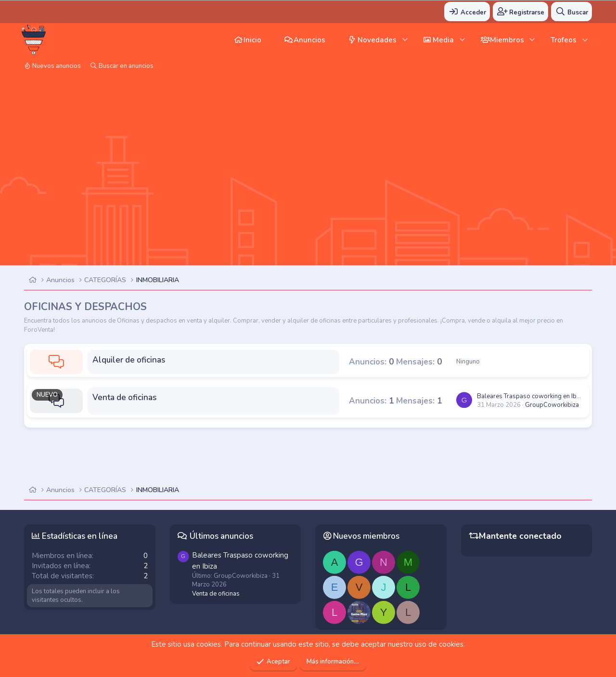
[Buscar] (571, 12)
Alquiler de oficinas (129, 360)
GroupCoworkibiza (552, 405)
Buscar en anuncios (126, 66)
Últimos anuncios (221, 536)
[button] (405, 40)
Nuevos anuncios (57, 66)
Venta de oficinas (124, 397)
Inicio (252, 40)
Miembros (507, 40)
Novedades (377, 40)
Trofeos (564, 40)
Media (443, 40)
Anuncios (309, 40)
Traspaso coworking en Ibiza (531, 396)
